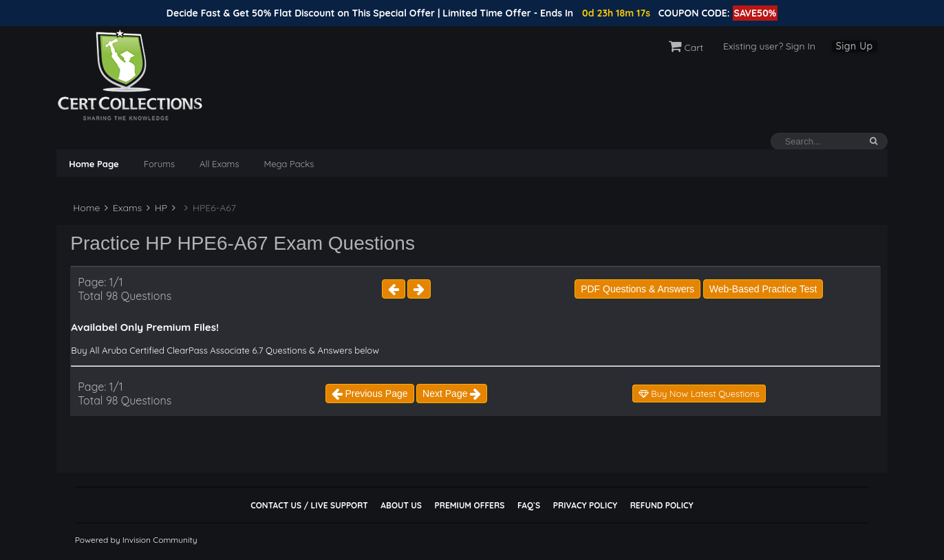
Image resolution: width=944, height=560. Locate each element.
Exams (123, 208)
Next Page (452, 394)
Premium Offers (469, 505)
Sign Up (855, 46)
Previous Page (370, 394)
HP (157, 208)
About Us (401, 505)
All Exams (219, 164)
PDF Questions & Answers (637, 289)
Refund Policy (662, 505)
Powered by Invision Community (136, 540)
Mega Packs (289, 164)
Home (85, 208)
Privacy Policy (585, 505)
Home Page (94, 164)
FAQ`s (529, 505)
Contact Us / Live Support (309, 505)
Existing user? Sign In (769, 46)
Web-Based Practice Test (763, 289)
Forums (159, 164)
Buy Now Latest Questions (699, 394)
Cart (686, 47)
